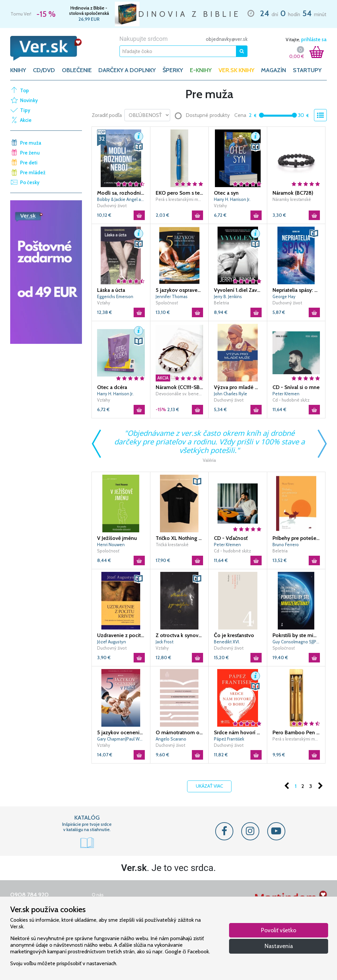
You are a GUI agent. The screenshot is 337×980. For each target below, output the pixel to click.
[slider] (261, 115)
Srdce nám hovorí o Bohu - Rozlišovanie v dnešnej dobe (238, 732)
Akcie (26, 120)
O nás (98, 895)
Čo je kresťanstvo (234, 635)
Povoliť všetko (279, 930)
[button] (139, 136)
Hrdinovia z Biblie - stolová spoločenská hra (89, 11)
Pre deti (29, 163)
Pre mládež (33, 173)
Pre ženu (30, 153)
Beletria (221, 303)
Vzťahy (220, 206)
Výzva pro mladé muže (238, 387)
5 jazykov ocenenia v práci (121, 732)
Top (25, 91)
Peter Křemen (286, 394)
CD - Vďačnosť (231, 538)
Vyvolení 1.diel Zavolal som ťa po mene (238, 290)
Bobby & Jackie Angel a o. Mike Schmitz (121, 199)
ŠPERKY (173, 70)
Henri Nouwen (111, 545)
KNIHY (18, 70)
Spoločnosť (167, 303)
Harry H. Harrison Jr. (232, 199)
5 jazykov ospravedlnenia (180, 290)
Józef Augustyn (112, 642)
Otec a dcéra (112, 387)
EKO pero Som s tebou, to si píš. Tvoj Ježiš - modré (180, 193)
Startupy (307, 70)
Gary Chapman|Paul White (121, 739)
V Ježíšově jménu (117, 538)
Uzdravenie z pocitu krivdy (121, 635)
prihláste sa (314, 40)
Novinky (29, 100)
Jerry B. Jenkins (228, 296)
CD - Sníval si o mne (296, 387)
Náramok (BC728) (293, 193)
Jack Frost (165, 642)
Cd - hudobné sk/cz (291, 400)
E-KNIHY (201, 70)
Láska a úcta (111, 290)
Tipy (25, 110)
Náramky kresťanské (292, 199)
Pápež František (229, 739)
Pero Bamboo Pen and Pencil (296, 732)
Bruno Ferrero (286, 545)
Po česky (30, 182)
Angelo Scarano (171, 739)
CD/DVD (44, 70)
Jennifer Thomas (172, 296)
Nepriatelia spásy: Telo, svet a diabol (296, 290)
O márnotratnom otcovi (180, 732)
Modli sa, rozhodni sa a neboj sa (121, 193)
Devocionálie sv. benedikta (180, 394)
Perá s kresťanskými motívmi (180, 199)
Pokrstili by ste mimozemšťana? (296, 635)
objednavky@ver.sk (227, 39)
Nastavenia (279, 946)
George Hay (284, 296)
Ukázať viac (209, 786)
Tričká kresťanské (172, 545)
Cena (240, 115)
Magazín (273, 70)
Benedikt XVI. (227, 642)
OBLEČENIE (77, 70)
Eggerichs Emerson (115, 296)
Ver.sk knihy (236, 70)
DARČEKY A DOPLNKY (127, 70)
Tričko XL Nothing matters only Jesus (180, 538)
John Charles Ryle (231, 394)
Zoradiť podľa (107, 115)
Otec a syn (226, 193)
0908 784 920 (29, 895)
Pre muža (31, 143)
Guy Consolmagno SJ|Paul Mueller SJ (296, 642)
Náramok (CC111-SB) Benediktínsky (180, 387)
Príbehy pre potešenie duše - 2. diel (296, 538)
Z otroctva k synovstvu (180, 635)
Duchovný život (112, 206)
